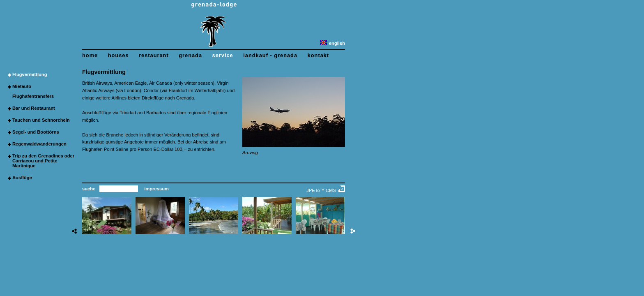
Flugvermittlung (30, 74)
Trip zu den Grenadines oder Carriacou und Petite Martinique (43, 161)
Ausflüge (22, 178)
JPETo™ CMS (321, 190)
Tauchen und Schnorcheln (41, 120)
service (223, 55)
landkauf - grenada (270, 55)
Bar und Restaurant (34, 108)
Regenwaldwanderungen (39, 144)
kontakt (319, 55)
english (333, 43)
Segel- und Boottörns (36, 132)
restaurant (154, 55)
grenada (190, 55)
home (90, 55)
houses (118, 55)
